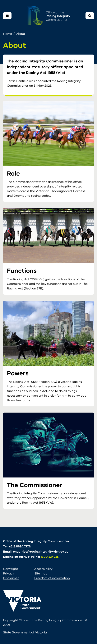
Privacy (9, 574)
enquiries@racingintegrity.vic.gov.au (41, 552)
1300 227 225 (50, 557)
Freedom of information (52, 578)
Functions (22, 271)
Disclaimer (11, 578)
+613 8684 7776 (20, 546)
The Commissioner (35, 485)
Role (13, 174)
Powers (18, 373)
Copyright (11, 569)
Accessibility (43, 569)
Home (7, 34)
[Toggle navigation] (7, 16)
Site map (41, 574)
